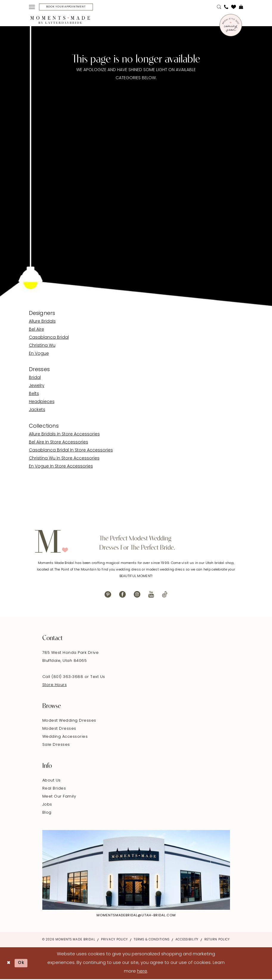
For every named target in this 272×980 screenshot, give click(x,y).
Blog (47, 813)
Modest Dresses (59, 729)
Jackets (37, 411)
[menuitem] (32, 7)
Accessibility (187, 940)
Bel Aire (36, 330)
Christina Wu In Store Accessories (64, 459)
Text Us (98, 677)
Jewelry (37, 387)
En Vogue (39, 354)
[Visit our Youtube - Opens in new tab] (151, 595)
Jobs (47, 805)
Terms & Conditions (151, 940)
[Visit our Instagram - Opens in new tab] (137, 595)
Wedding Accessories (65, 737)
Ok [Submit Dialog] (23, 964)
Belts (34, 395)
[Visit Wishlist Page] (234, 7)
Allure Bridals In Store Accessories (64, 435)
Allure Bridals (42, 322)
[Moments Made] (60, 21)
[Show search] (219, 7)
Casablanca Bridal (49, 338)
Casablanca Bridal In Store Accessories (71, 451)
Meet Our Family (59, 797)
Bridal (35, 379)
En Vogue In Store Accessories (61, 467)
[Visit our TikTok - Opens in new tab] (165, 595)
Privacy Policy (114, 940)
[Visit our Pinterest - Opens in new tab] (108, 595)
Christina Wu (42, 346)
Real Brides (54, 789)
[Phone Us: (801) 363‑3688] (226, 7)
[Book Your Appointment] (69, 7)
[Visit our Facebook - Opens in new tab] (122, 595)
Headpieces (42, 403)
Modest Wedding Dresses (69, 721)
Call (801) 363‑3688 (63, 677)
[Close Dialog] (9, 964)
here (142, 972)
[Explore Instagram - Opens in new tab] (136, 871)
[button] (32, 7)
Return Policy (217, 940)
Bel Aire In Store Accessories (59, 443)
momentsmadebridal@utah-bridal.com (136, 916)
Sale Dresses (56, 745)
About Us (52, 781)
